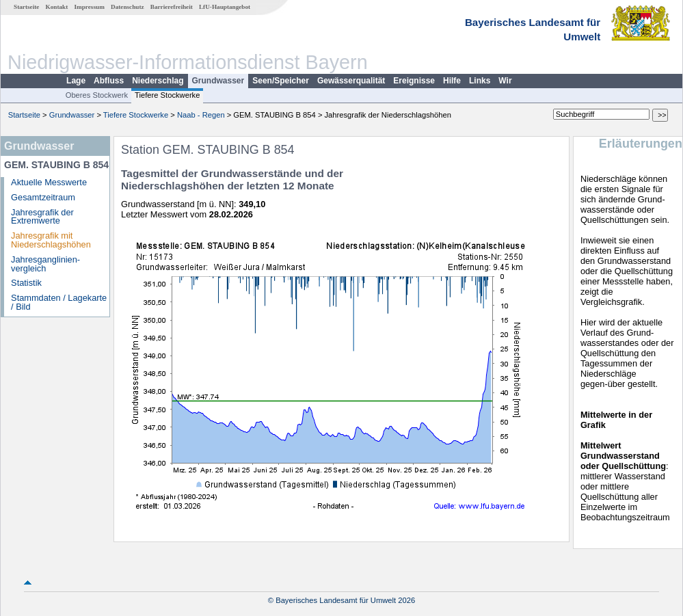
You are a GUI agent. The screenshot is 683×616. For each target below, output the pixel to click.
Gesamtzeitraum (43, 197)
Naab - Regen (201, 115)
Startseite (26, 7)
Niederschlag (158, 81)
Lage (76, 81)
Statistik (26, 283)
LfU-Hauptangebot (225, 7)
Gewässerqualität (351, 81)
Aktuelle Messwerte (49, 182)
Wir (505, 81)
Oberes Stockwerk (97, 95)
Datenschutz (128, 7)
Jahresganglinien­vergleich (45, 264)
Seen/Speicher (281, 81)
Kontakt (57, 7)
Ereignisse (414, 81)
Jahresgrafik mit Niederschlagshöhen (51, 240)
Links (480, 81)
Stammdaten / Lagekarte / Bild (59, 302)
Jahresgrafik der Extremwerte (42, 217)
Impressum (90, 7)
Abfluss (109, 81)
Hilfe (452, 81)
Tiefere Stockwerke (167, 95)
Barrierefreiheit (172, 7)
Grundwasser (218, 81)
